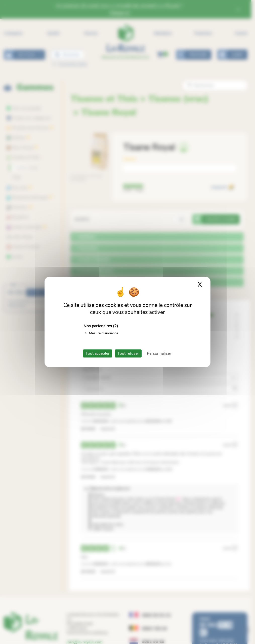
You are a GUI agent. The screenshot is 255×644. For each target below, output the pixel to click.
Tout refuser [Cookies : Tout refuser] (128, 353)
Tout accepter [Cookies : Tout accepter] (98, 353)
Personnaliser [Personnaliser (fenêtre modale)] (159, 353)
